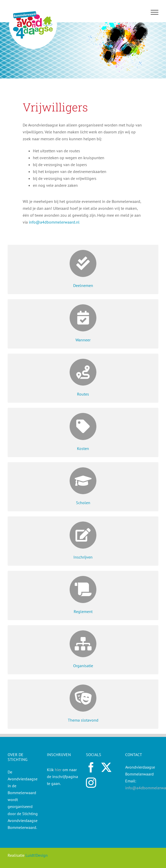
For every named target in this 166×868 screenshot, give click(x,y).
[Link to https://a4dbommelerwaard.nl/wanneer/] (83, 318)
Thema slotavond (83, 720)
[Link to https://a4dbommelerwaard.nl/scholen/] (83, 481)
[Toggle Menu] (155, 12)
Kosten (83, 448)
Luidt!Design (37, 855)
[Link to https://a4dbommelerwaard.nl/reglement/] (83, 589)
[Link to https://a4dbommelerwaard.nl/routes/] (83, 372)
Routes (83, 394)
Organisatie (83, 666)
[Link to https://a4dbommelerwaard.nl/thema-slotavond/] (83, 698)
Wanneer (83, 340)
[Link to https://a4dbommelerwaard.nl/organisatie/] (83, 644)
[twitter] (106, 767)
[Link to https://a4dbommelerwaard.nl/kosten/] (83, 426)
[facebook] (91, 767)
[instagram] (91, 783)
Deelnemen (83, 285)
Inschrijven (83, 557)
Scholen (83, 503)
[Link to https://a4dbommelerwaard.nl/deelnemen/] (83, 263)
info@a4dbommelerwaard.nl (54, 222)
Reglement (83, 611)
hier (58, 770)
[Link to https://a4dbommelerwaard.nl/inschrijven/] (83, 535)
